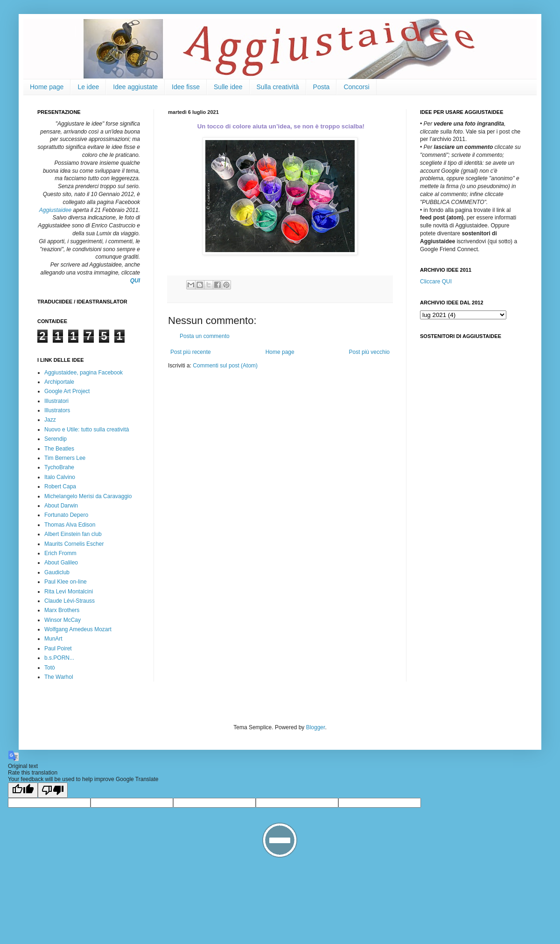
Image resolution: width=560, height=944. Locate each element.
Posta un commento (205, 336)
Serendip (56, 439)
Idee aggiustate (135, 87)
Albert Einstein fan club (73, 534)
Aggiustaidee (55, 210)
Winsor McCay (63, 620)
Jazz (50, 420)
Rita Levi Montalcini (69, 592)
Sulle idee (228, 87)
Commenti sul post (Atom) (225, 366)
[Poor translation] (53, 790)
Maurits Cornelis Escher (74, 544)
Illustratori (56, 401)
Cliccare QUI (436, 282)
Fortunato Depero (66, 515)
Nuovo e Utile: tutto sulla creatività (87, 430)
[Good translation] (23, 790)
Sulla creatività (278, 87)
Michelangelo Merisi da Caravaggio (88, 496)
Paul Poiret (58, 648)
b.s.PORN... (59, 658)
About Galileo (61, 563)
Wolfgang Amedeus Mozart (78, 629)
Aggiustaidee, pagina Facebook (84, 373)
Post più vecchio (369, 352)
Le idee (88, 87)
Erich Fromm (60, 553)
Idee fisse (186, 87)
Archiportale (59, 382)
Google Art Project (67, 391)
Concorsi (356, 87)
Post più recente (191, 352)
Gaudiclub (57, 572)
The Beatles (59, 449)
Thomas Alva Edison (70, 525)
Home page (47, 87)
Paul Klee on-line (66, 582)
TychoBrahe (59, 467)
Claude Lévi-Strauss (70, 601)
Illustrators (57, 410)
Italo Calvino (60, 477)
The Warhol (59, 677)
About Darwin (61, 506)
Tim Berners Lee (65, 458)
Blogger (316, 727)
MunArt (53, 639)
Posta (322, 87)
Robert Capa (60, 486)
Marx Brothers (62, 610)
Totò (50, 668)
